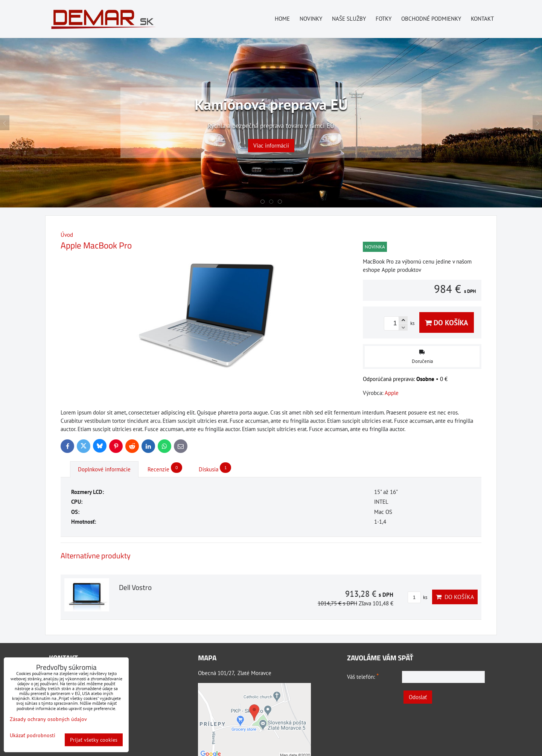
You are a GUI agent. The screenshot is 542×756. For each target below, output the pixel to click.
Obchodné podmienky (431, 19)
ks (417, 597)
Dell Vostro (135, 587)
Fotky (384, 19)
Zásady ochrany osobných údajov (48, 719)
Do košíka (447, 322)
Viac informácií (271, 146)
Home (282, 19)
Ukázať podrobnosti (33, 735)
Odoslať (418, 697)
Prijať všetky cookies (94, 740)
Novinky (311, 19)
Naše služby (349, 19)
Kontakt (482, 19)
